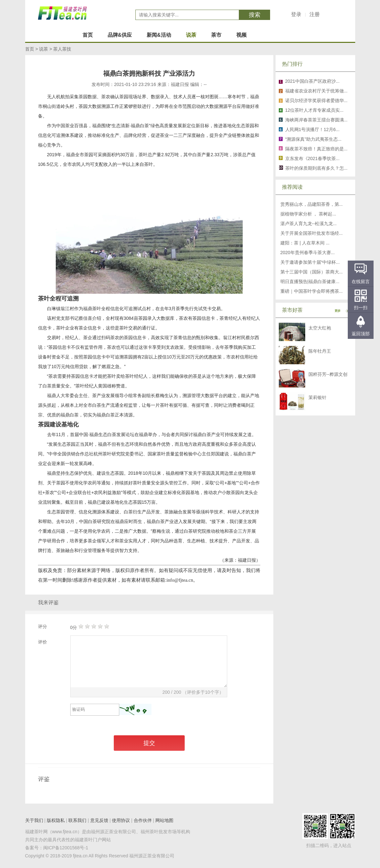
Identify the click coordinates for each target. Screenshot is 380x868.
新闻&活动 (159, 35)
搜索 (255, 15)
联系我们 (77, 820)
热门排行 (292, 64)
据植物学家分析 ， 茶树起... (308, 214)
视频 (241, 35)
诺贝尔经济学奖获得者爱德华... (317, 100)
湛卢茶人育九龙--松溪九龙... (309, 224)
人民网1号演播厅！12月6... (312, 129)
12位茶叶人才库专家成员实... (314, 110)
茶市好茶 (292, 310)
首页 (88, 35)
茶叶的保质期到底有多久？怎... (317, 168)
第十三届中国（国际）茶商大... (312, 272)
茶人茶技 (62, 49)
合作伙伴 (143, 820)
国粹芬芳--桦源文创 (328, 374)
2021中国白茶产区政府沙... (312, 81)
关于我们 (34, 820)
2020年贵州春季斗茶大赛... (308, 253)
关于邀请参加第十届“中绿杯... (310, 262)
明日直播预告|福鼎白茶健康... (310, 281)
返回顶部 (361, 334)
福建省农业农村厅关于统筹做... (317, 91)
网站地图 (164, 820)
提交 (149, 743)
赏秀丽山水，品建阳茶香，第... (312, 204)
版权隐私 (56, 820)
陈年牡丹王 (320, 351)
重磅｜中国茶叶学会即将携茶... (312, 291)
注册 (315, 14)
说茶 (191, 35)
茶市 (216, 35)
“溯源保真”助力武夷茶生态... (313, 139)
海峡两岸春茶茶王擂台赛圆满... (317, 120)
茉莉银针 (317, 397)
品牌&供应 (120, 35)
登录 (296, 14)
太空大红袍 (320, 328)
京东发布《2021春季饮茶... (312, 158)
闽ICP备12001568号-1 (66, 848)
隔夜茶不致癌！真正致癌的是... (317, 149)
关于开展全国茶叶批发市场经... (312, 233)
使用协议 (121, 820)
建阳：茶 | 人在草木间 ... (305, 243)
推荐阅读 (292, 187)
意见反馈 (99, 820)
